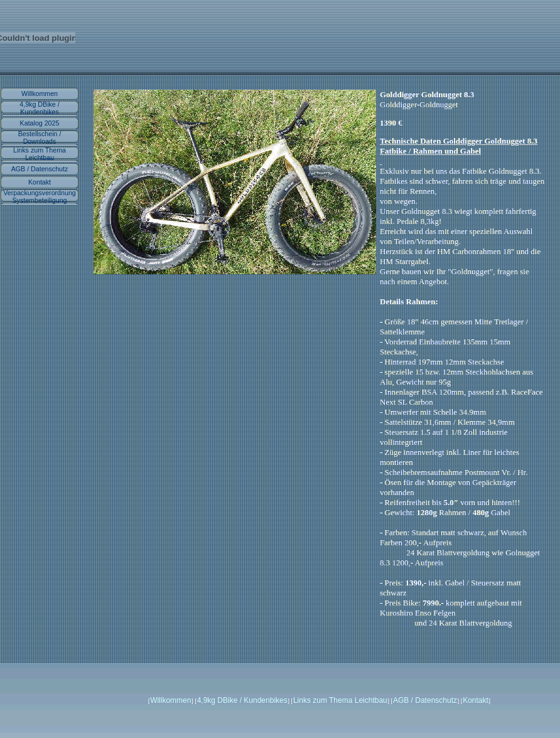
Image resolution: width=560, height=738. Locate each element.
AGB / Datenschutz (40, 169)
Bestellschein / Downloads (40, 137)
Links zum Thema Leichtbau (40, 154)
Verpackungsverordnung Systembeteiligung (40, 196)
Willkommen (40, 94)
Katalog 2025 (40, 123)
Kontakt (40, 182)
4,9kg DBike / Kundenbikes (39, 108)
